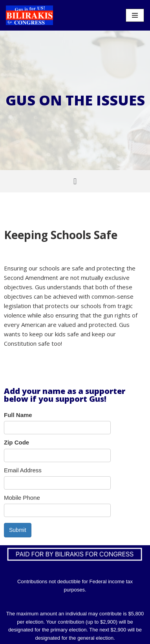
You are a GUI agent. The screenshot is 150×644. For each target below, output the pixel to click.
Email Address (23, 470)
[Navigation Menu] (135, 15)
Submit (18, 530)
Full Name (18, 415)
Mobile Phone (22, 498)
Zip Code (16, 442)
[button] (75, 181)
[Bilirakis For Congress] (29, 15)
